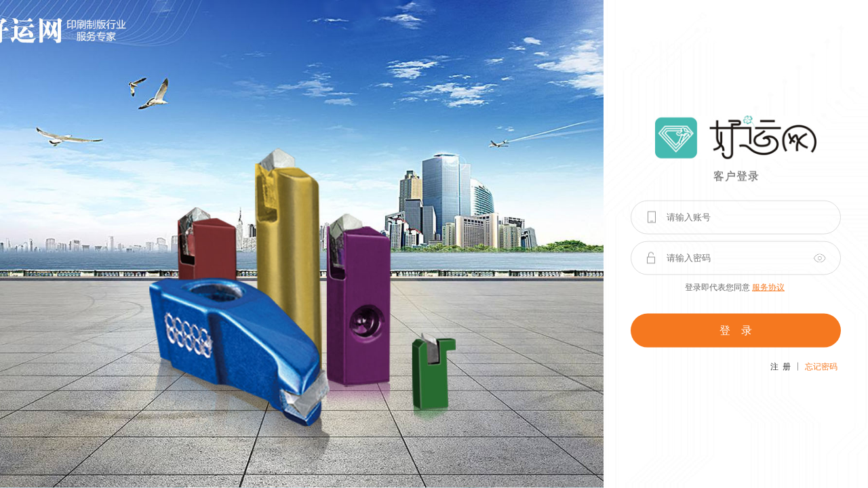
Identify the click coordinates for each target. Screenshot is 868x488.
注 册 (781, 366)
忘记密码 (821, 366)
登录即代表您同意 (735, 287)
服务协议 (768, 287)
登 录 (736, 330)
